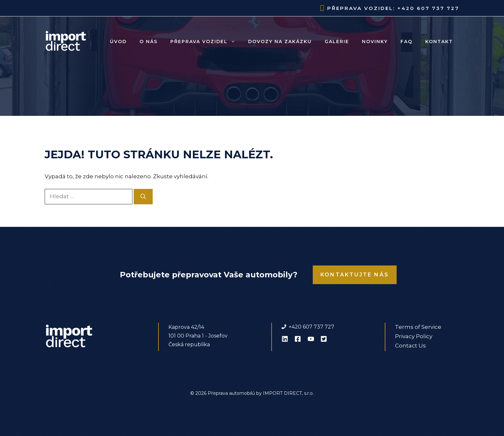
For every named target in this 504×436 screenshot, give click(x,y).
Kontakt (439, 42)
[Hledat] (143, 197)
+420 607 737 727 (428, 8)
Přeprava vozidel (206, 42)
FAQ (406, 42)
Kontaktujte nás (355, 275)
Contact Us (410, 346)
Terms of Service (418, 327)
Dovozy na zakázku (280, 42)
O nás (148, 42)
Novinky (375, 42)
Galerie (337, 42)
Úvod (118, 42)
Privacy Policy (414, 336)
